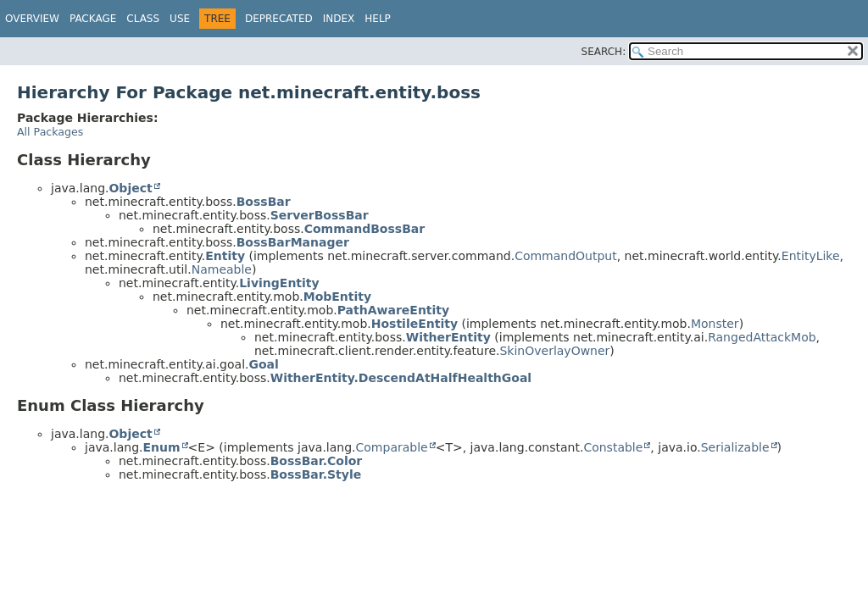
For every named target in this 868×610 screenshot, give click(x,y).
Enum (161, 447)
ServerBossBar (320, 215)
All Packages (50, 132)
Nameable (222, 269)
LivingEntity (279, 283)
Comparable (392, 447)
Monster (715, 324)
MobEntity (337, 297)
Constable (613, 447)
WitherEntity (448, 337)
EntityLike (811, 256)
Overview (32, 19)
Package (93, 19)
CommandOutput (566, 256)
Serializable (735, 447)
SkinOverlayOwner (554, 351)
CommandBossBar (364, 229)
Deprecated (279, 19)
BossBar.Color (317, 461)
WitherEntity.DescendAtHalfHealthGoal (401, 378)
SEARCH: (604, 52)
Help (378, 19)
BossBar (264, 202)
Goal (263, 364)
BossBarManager (293, 242)
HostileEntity (415, 324)
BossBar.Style (316, 474)
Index (339, 19)
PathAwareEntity (393, 310)
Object (130, 188)
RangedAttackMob (762, 337)
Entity (225, 256)
